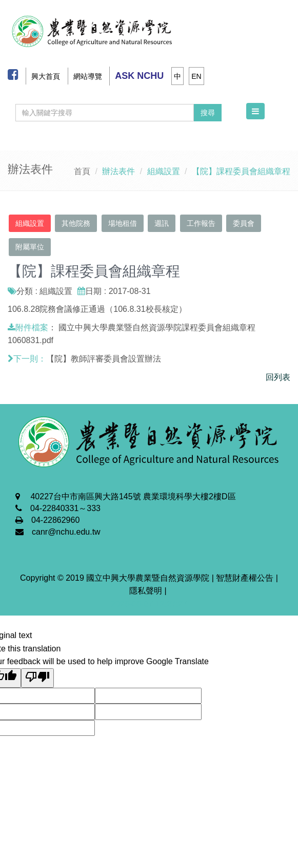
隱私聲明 (146, 591)
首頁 (82, 171)
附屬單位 (30, 247)
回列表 (278, 377)
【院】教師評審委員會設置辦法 (104, 359)
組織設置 (30, 223)
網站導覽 (88, 76)
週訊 (162, 223)
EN (196, 76)
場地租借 (123, 223)
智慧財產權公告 (245, 578)
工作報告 (201, 223)
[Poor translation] (37, 678)
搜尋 (208, 113)
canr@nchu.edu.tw (66, 532)
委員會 (244, 223)
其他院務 (76, 223)
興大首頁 (46, 76)
